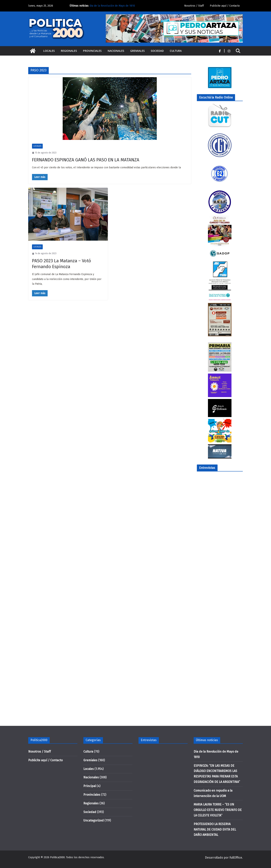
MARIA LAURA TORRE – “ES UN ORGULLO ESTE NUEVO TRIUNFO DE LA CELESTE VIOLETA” (218, 810)
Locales (49, 51)
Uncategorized (94, 820)
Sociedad (157, 51)
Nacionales (116, 51)
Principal (90, 786)
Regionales (69, 51)
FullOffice (236, 858)
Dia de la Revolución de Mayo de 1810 (112, 6)
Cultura (176, 51)
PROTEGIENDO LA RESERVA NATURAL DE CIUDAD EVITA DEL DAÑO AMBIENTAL (215, 829)
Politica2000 (57, 857)
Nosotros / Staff (194, 6)
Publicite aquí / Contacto (225, 6)
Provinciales (92, 51)
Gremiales (137, 51)
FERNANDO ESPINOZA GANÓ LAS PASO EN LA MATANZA (86, 160)
